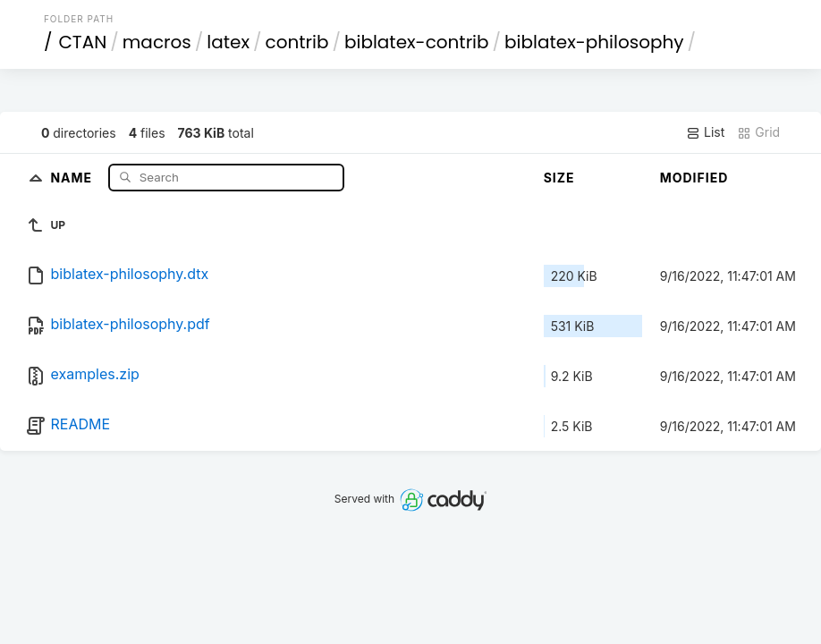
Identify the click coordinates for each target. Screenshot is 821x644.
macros (157, 42)
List (705, 132)
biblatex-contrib (417, 42)
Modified (694, 178)
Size (559, 178)
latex (228, 42)
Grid (758, 132)
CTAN (82, 42)
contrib (297, 42)
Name (73, 177)
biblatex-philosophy (594, 42)
